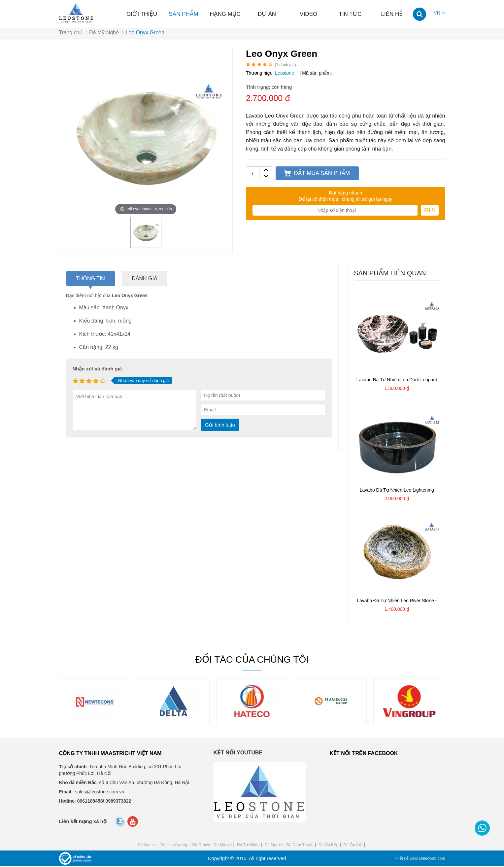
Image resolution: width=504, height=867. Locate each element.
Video (308, 14)
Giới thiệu (142, 14)
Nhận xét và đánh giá (97, 369)
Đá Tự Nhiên (248, 846)
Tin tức (350, 14)
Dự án (267, 14)
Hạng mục (225, 14)
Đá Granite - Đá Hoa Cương (162, 846)
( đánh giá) (285, 65)
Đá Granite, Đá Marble (212, 846)
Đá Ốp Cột (353, 846)
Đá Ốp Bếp (328, 846)
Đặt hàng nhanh (346, 193)
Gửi (430, 211)
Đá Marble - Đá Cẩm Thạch (289, 846)
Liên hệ (392, 14)
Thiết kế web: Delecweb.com (420, 859)
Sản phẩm (183, 14)
